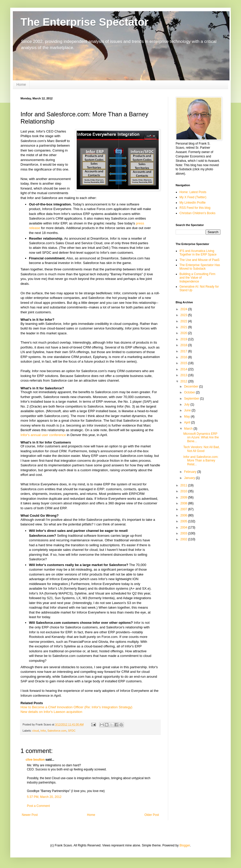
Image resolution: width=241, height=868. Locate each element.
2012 (184, 381)
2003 (184, 533)
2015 (184, 363)
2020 (184, 333)
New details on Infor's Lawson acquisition (51, 712)
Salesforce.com (57, 731)
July (187, 404)
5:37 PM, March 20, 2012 (44, 797)
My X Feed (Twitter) (193, 197)
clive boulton (35, 760)
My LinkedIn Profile (193, 203)
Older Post (152, 815)
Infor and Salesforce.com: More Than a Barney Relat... (201, 461)
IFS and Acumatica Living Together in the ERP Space (198, 253)
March (189, 429)
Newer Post (30, 815)
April (188, 422)
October (190, 392)
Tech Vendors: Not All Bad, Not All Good (202, 449)
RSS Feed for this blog (195, 208)
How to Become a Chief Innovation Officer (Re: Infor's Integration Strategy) (76, 707)
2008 (184, 503)
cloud (36, 731)
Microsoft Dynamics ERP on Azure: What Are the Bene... (201, 437)
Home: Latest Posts (193, 192)
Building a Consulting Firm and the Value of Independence (197, 278)
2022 (184, 321)
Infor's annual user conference (43, 435)
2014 (184, 369)
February (191, 472)
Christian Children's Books (197, 213)
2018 (184, 345)
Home (21, 84)
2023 (184, 315)
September (192, 399)
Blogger (185, 845)
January (190, 478)
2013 (184, 375)
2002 (184, 539)
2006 (184, 515)
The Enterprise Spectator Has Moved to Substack (200, 267)
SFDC (72, 731)
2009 (184, 497)
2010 (184, 491)
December (192, 386)
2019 (184, 339)
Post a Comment (38, 806)
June (188, 410)
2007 (184, 509)
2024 (184, 309)
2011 (184, 485)
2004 (184, 527)
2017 (184, 351)
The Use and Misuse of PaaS (199, 260)
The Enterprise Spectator (84, 22)
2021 (184, 327)
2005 (184, 521)
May (187, 417)
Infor (43, 731)
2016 (184, 357)
